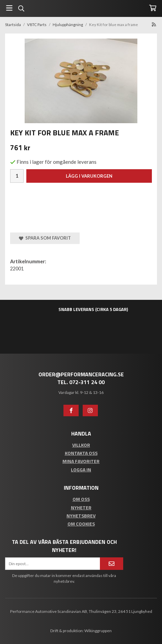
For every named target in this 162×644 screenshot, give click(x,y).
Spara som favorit (45, 238)
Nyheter (81, 507)
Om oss (81, 499)
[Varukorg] (153, 8)
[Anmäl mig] (112, 564)
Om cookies (81, 524)
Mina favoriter (81, 461)
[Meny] (9, 8)
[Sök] (21, 8)
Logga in (81, 470)
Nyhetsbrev (81, 516)
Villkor (81, 445)
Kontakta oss (81, 453)
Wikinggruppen (98, 631)
